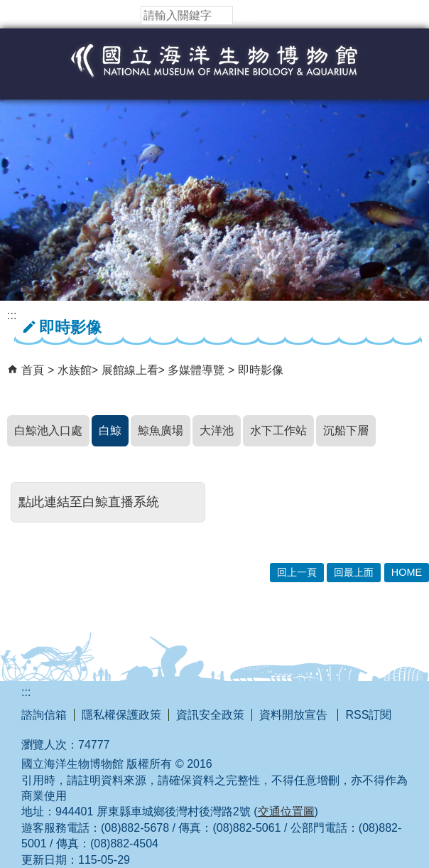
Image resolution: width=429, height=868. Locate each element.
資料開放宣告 (295, 715)
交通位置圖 (286, 811)
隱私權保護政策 (121, 715)
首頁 (33, 370)
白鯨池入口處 (48, 430)
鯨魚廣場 (161, 430)
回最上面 (354, 572)
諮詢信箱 (44, 715)
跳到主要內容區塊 (7, 7)
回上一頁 (297, 572)
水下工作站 (278, 430)
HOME (407, 572)
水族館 (75, 370)
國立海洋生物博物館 (214, 75)
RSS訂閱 (368, 715)
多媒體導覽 (197, 370)
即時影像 (261, 370)
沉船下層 (346, 430)
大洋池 (217, 430)
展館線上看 (130, 370)
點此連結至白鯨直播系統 (89, 502)
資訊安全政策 (210, 715)
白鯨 (110, 430)
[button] (244, 16)
